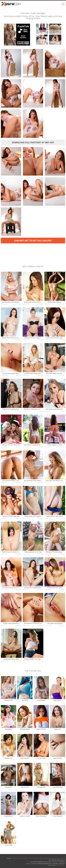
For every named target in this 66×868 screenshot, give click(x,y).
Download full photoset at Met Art (33, 142)
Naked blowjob (56, 858)
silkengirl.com (47, 858)
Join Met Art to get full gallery (33, 240)
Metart (26, 858)
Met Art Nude (39, 858)
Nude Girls (32, 858)
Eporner (63, 858)
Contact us (59, 865)
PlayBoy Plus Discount (18, 858)
